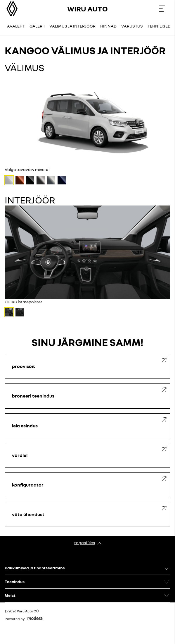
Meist (10, 595)
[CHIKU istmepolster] (9, 312)
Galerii (37, 26)
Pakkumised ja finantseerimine (35, 568)
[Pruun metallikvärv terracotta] (20, 180)
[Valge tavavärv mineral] (9, 180)
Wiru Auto (87, 9)
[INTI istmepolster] (20, 312)
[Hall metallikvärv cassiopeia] (41, 180)
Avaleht (16, 26)
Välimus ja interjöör (72, 26)
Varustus (132, 26)
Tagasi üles (85, 543)
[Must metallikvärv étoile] (30, 180)
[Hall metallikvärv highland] (51, 180)
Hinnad (108, 26)
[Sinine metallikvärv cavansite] (62, 180)
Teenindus (15, 582)
